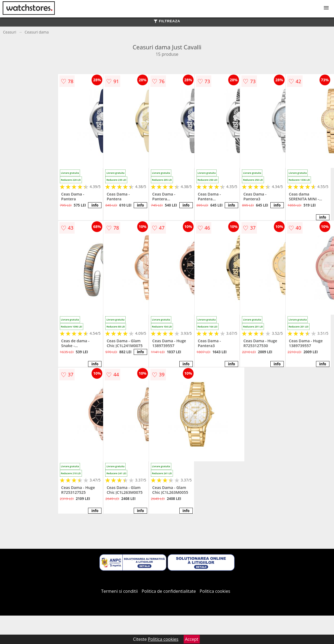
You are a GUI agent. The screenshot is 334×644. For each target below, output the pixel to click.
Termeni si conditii (120, 591)
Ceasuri (10, 32)
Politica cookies (215, 591)
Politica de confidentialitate (169, 591)
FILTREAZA (167, 21)
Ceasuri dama (37, 32)
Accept (192, 639)
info (95, 205)
